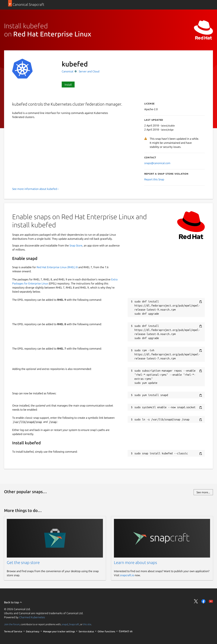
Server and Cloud (89, 71)
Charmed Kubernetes (32, 617)
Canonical (68, 71)
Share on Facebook (203, 601)
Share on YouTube (211, 601)
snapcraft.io (127, 575)
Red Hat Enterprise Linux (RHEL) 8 (57, 267)
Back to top (13, 602)
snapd (65, 624)
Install (68, 85)
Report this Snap (154, 179)
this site (87, 624)
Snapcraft (74, 624)
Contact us (126, 631)
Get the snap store (23, 563)
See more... (203, 492)
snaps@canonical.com (157, 163)
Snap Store (76, 245)
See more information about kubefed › (35, 189)
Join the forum (12, 624)
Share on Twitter (196, 601)
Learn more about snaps (135, 563)
